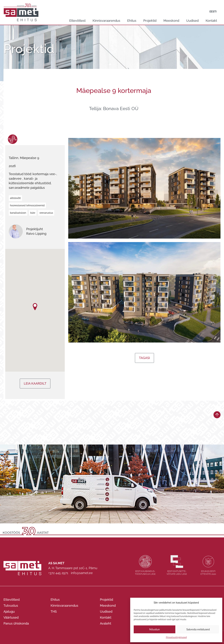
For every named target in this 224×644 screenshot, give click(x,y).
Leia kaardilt (35, 383)
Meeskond (171, 21)
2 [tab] (114, 65)
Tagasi (144, 358)
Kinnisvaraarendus (106, 21)
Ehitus (132, 21)
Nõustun (155, 629)
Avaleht (106, 623)
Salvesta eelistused (198, 629)
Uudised (192, 21)
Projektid (150, 21)
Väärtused (11, 617)
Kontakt (211, 21)
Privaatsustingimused (176, 637)
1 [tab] (110, 65)
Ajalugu (9, 611)
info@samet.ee (82, 573)
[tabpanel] (112, 53)
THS (54, 611)
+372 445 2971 (58, 573)
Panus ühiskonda (16, 623)
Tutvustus (11, 606)
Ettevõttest (77, 21)
